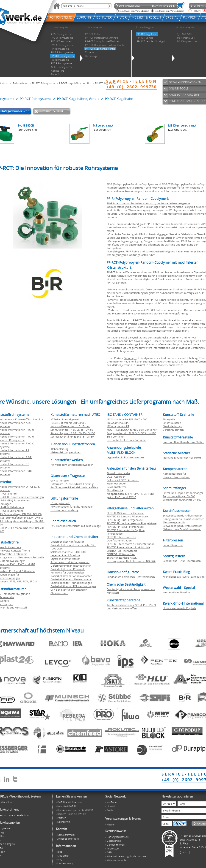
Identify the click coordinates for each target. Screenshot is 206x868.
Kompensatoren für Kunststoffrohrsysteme (176, 475)
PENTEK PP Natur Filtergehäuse (125, 527)
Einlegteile (169, 419)
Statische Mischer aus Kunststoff (182, 458)
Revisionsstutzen (117, 487)
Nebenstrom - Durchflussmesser (182, 529)
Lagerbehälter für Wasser (65, 559)
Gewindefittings (172, 426)
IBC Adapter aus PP (118, 426)
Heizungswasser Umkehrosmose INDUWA (131, 561)
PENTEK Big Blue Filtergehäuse (125, 520)
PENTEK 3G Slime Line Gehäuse (125, 513)
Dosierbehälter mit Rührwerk (68, 569)
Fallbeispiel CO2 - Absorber (123, 480)
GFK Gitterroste (60, 480)
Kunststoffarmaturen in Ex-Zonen (70, 426)
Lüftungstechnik (60, 503)
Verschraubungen (173, 430)
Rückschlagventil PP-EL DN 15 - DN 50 (73, 433)
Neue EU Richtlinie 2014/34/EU (68, 423)
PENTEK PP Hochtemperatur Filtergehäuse (132, 523)
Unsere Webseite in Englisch (179, 608)
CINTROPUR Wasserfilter (121, 554)
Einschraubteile (172, 423)
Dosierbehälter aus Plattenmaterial (71, 579)
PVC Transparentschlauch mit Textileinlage (76, 526)
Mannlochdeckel (116, 483)
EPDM (33, 581)
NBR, (20, 581)
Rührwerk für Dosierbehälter (67, 572)
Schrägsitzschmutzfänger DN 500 (182, 500)
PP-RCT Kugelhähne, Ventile (75, 83)
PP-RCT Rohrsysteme (44, 83)
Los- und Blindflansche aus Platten (184, 442)
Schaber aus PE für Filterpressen (182, 561)
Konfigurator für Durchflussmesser (183, 519)
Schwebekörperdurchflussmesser (182, 515)
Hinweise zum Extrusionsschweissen (72, 465)
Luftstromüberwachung (64, 510)
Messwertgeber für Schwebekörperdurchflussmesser (182, 524)
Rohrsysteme (21, 83)
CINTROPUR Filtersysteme (122, 551)
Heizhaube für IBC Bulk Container (127, 440)
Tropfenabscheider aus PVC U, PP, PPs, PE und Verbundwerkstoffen (132, 607)
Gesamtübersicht (52, 111)
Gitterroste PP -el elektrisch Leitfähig (72, 484)
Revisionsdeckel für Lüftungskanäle (71, 507)
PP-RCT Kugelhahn (105, 83)
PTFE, (13, 581)
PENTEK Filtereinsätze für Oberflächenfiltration (121, 539)
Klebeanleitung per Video (65, 452)
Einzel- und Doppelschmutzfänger (183, 493)
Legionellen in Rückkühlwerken (125, 457)
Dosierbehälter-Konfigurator (67, 542)
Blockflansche (115, 490)
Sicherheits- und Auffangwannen (70, 562)
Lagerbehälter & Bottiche (65, 555)
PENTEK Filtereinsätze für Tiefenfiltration (131, 544)
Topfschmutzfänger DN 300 (179, 496)
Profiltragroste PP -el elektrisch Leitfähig (74, 487)
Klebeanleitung (59, 449)
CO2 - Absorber (116, 477)
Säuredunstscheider (118, 473)
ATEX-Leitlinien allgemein (65, 419)
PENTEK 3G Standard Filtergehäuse (127, 516)
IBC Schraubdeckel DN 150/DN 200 (127, 419)
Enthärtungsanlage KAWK (122, 558)
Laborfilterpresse (173, 545)
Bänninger (130, 358)
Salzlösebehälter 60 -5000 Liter (68, 552)
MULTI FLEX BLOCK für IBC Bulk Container (132, 430)
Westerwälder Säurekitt (177, 592)
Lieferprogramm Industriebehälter (71, 566)
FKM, (26, 581)
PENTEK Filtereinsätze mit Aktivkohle (128, 547)
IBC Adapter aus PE (118, 423)
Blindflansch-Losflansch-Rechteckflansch (131, 577)
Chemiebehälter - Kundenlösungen (71, 583)
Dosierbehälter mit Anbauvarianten (71, 576)
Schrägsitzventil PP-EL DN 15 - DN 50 (72, 437)
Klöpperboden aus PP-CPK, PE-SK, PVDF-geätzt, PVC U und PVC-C (131, 495)
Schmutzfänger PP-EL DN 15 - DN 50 (72, 430)
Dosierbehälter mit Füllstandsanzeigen (73, 586)
